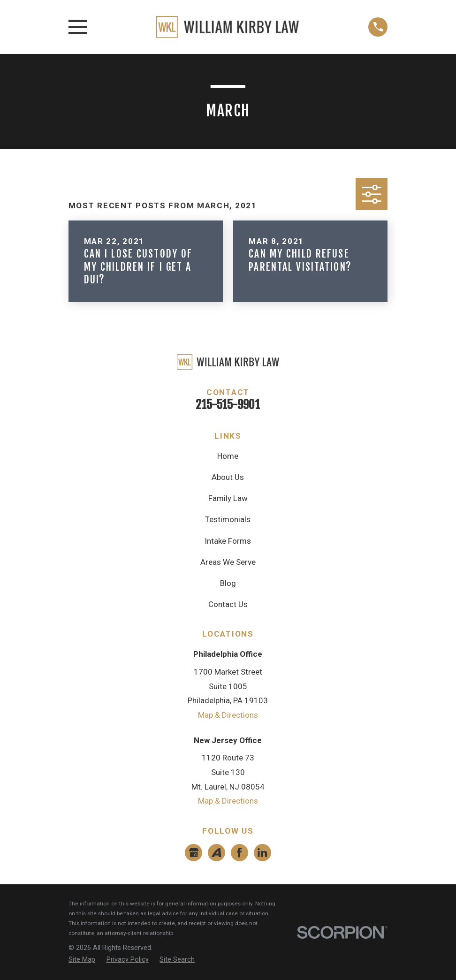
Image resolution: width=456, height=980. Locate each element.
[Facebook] (239, 852)
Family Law (228, 498)
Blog (228, 583)
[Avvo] (216, 852)
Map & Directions (228, 715)
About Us (228, 477)
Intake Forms (228, 541)
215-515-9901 (228, 404)
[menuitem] (82, 960)
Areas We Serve (228, 562)
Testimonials (228, 519)
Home (228, 456)
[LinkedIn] (262, 852)
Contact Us (228, 604)
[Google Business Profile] (194, 852)
